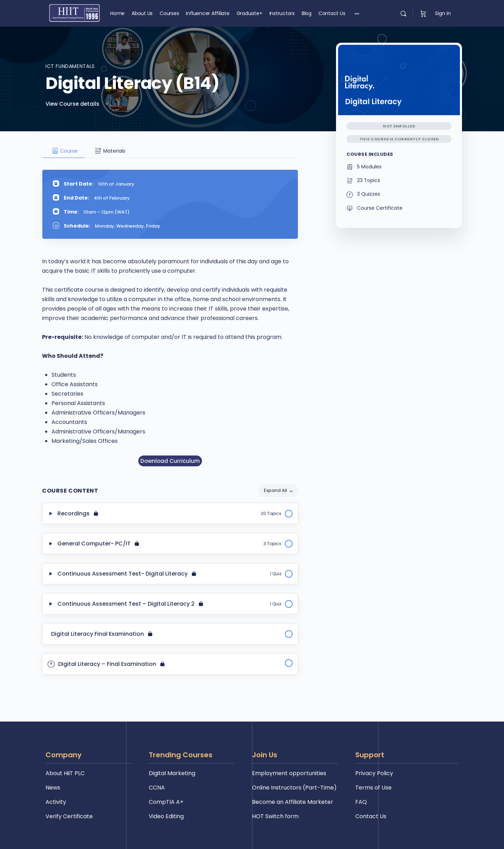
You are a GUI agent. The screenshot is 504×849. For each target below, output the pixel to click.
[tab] (64, 151)
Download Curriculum (170, 461)
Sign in (443, 13)
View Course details (78, 104)
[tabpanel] (170, 313)
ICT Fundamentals (70, 66)
